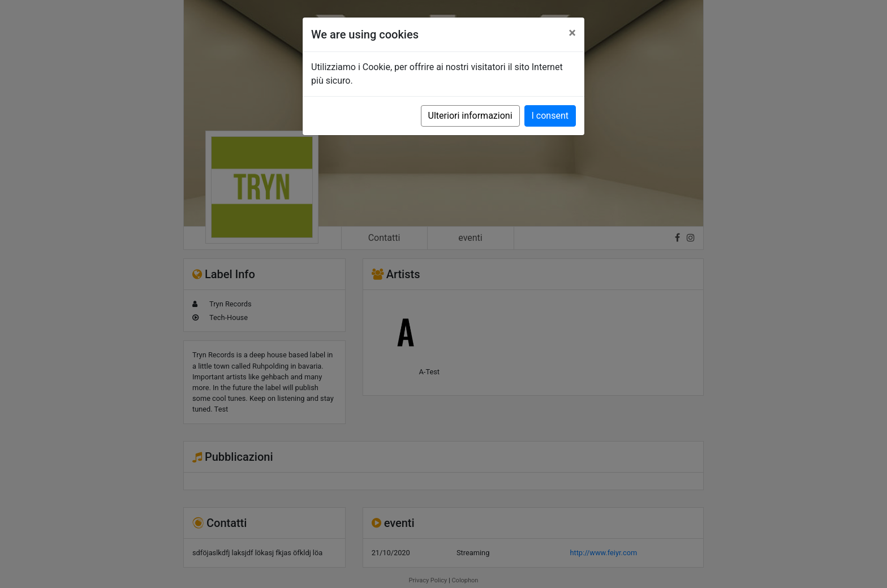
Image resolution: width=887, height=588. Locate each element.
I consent (550, 116)
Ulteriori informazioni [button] (470, 116)
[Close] (572, 33)
